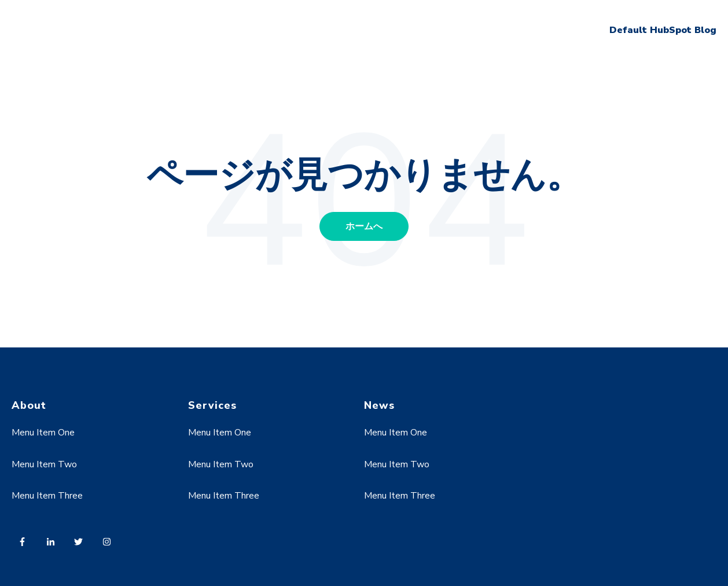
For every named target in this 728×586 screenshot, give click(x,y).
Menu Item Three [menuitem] (47, 496)
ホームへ (364, 226)
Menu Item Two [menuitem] (44, 464)
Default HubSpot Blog (663, 30)
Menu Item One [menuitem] (43, 433)
